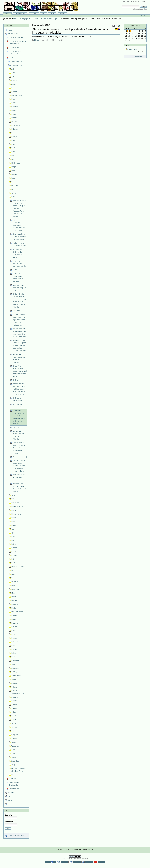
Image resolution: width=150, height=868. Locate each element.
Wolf (13, 753)
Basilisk (14, 91)
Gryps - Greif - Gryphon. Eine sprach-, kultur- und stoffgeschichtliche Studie (20, 371)
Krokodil (14, 555)
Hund (13, 521)
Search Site (122, 5)
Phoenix (14, 638)
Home (7, 14)
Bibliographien (20, 14)
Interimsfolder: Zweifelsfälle (14, 784)
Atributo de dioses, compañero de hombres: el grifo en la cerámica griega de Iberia (19, 466)
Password (9, 822)
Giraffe (14, 193)
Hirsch (14, 518)
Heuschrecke (16, 514)
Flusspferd (15, 174)
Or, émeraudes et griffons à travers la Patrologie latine (19, 237)
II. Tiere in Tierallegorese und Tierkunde (18, 43)
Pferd (13, 634)
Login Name (10, 815)
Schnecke (15, 679)
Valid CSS (87, 862)
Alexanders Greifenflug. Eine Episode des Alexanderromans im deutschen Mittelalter (19, 417)
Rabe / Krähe (16, 642)
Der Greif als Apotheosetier (18, 406)
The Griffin (16, 311)
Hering (14, 510)
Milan (13, 593)
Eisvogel (15, 137)
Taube (14, 723)
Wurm (14, 757)
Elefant (14, 140)
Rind (13, 657)
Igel (13, 533)
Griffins (15, 380)
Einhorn (14, 133)
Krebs (14, 552)
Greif (57, 19)
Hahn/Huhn (16, 503)
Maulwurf (15, 582)
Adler (13, 73)
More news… (140, 56)
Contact (143, 1)
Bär (13, 88)
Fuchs (14, 182)
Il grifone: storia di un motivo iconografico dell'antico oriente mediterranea (19, 225)
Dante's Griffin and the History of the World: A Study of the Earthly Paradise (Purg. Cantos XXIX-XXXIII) (19, 208)
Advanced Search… (140, 9)
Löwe (13, 574)
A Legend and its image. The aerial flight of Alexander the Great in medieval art (19, 320)
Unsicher (15, 775)
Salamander (16, 661)
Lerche (14, 570)
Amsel (14, 84)
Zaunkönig (15, 761)
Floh (13, 170)
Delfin (13, 114)
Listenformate (14, 789)
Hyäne (14, 525)
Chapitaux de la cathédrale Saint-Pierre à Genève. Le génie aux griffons (19, 448)
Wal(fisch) (15, 735)
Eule (13, 152)
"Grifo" (15, 270)
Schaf (13, 664)
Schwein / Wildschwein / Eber (18, 692)
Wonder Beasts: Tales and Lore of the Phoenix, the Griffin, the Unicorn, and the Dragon (20, 389)
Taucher (14, 727)
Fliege (14, 167)
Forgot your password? (15, 836)
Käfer (13, 537)
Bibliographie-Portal (41, 6)
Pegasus (15, 623)
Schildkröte (15, 668)
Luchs (14, 578)
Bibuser (37, 40)
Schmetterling (16, 676)
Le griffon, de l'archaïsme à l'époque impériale (19, 263)
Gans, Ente (15, 185)
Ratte (13, 646)
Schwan (14, 687)
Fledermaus (16, 163)
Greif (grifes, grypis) (20, 457)
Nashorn (15, 608)
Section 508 (51, 862)
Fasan (14, 159)
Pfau (13, 631)
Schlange (15, 672)
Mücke (14, 597)
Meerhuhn (15, 589)
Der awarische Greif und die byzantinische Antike (18, 253)
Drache (14, 118)
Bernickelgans (16, 95)
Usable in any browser (100, 862)
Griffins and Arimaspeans (17, 399)
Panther (14, 615)
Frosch (14, 178)
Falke (13, 156)
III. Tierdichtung (14, 48)
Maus (13, 585)
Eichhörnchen (16, 125)
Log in (143, 16)
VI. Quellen (13, 779)
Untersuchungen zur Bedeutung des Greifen (19, 288)
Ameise (14, 80)
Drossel (14, 122)
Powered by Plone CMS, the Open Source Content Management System (75, 856)
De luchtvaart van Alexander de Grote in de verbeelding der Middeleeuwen (20, 333)
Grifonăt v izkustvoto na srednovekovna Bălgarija (18, 277)
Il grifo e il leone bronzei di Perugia (19, 244)
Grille (13, 495)
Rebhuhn (15, 649)
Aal (13, 69)
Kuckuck (15, 563)
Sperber (14, 705)
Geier (13, 189)
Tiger (13, 731)
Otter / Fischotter (17, 612)
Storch (14, 716)
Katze (13, 544)
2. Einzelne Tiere (47, 19)
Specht (14, 701)
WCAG (63, 862)
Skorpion (15, 697)
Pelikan (14, 627)
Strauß (14, 720)
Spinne (14, 712)
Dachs (14, 110)
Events (62, 14)
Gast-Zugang (135, 51)
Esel (13, 148)
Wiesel (14, 750)
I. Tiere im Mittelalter (16, 37)
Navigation (9, 25)
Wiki (44, 14)
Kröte (13, 559)
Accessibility (135, 1)
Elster (13, 144)
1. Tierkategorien (16, 61)
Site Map (126, 1)
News (52, 14)
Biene (13, 103)
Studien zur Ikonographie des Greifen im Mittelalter (19, 358)
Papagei (14, 619)
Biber (13, 99)
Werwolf (14, 738)
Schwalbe (15, 683)
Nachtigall (15, 604)
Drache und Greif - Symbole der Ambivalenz (19, 477)
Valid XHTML (75, 862)
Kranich (14, 548)
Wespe (14, 742)
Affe (13, 77)
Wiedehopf (15, 746)
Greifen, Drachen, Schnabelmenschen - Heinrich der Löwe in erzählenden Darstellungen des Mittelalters (20, 300)
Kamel (14, 540)
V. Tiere (35, 19)
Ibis (13, 529)
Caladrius (15, 107)
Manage (34, 14)
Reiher (14, 653)
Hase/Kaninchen (17, 506)
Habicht (14, 499)
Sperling (14, 708)
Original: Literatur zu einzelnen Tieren (19, 770)
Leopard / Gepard (18, 567)
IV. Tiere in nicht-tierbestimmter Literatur (17, 53)
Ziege (13, 765)
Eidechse (15, 129)
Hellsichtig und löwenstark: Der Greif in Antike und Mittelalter (19, 487)
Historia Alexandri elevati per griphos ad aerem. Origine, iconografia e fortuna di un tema (19, 345)
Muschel (14, 600)
